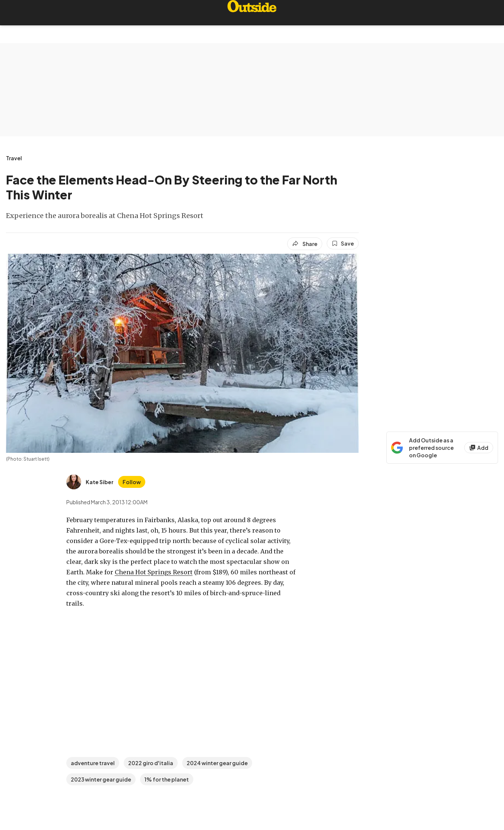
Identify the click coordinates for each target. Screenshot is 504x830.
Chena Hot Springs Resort (154, 572)
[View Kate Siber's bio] (90, 482)
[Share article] (305, 244)
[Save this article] (343, 243)
